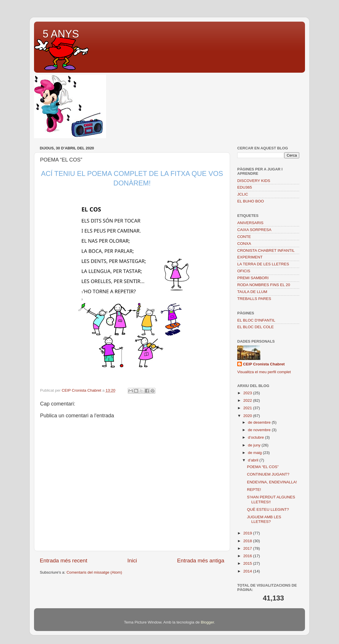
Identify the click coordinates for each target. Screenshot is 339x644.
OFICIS (244, 271)
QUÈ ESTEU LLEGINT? (268, 509)
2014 (248, 571)
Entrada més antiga (201, 561)
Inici (132, 561)
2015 (248, 563)
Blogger (207, 622)
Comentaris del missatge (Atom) (94, 572)
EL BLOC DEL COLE (256, 327)
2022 (248, 400)
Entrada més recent (64, 561)
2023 (248, 393)
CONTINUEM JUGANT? (268, 474)
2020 (248, 416)
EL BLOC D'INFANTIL (256, 320)
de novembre (260, 430)
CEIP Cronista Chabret (264, 364)
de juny (255, 445)
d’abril (254, 460)
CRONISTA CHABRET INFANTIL (266, 250)
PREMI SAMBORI (253, 278)
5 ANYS (61, 34)
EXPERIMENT (250, 257)
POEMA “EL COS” (263, 467)
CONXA (244, 244)
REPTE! (254, 490)
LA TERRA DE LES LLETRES (263, 264)
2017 (248, 548)
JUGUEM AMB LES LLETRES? (264, 519)
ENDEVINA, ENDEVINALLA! (272, 482)
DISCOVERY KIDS (254, 181)
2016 (248, 556)
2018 (248, 541)
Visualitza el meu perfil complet (264, 372)
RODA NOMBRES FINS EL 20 (264, 285)
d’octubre (256, 437)
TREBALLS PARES (254, 299)
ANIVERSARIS (250, 223)
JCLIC (243, 194)
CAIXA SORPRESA (254, 230)
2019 (248, 533)
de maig (255, 453)
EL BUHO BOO (251, 201)
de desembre (260, 422)
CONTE (244, 237)
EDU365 (245, 187)
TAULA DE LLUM (252, 292)
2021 (248, 408)
